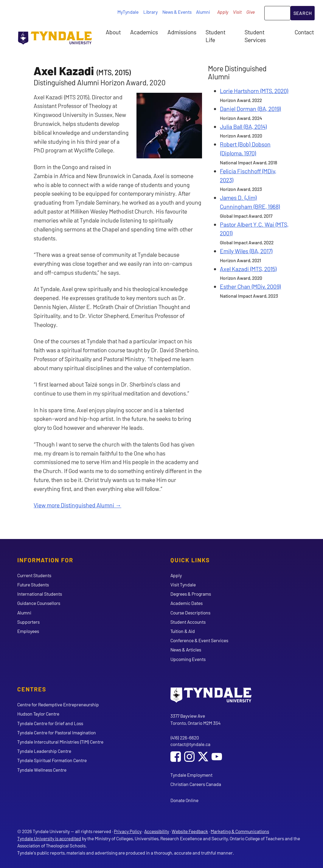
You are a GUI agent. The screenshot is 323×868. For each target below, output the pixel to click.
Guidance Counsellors (39, 603)
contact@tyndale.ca (190, 744)
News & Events (177, 12)
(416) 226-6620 (185, 738)
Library (150, 12)
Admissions (182, 32)
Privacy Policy (128, 831)
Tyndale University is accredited (49, 838)
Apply (223, 12)
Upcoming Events (188, 659)
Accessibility (157, 831)
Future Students (33, 584)
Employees (28, 631)
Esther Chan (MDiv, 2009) (250, 286)
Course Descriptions (190, 613)
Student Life (215, 36)
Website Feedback (190, 831)
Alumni (203, 12)
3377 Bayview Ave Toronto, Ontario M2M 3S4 (195, 719)
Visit (237, 12)
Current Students (34, 575)
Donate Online (184, 800)
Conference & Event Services (199, 640)
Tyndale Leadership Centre (44, 751)
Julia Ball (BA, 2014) (243, 126)
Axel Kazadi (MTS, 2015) (248, 269)
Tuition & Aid (183, 631)
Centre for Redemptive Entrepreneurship (58, 704)
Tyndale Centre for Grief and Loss (50, 723)
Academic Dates (187, 603)
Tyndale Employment (191, 775)
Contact (304, 32)
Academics (144, 32)
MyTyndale (128, 12)
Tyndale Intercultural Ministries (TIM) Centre (60, 742)
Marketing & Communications (240, 831)
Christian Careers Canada (196, 784)
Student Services (255, 36)
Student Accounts (188, 622)
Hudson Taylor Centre (38, 714)
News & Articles (186, 650)
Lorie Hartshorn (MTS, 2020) (254, 91)
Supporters (28, 622)
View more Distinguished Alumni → (77, 505)
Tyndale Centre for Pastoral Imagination (57, 732)
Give (251, 12)
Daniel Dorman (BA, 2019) (250, 109)
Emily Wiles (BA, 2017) (246, 251)
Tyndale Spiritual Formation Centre (52, 760)
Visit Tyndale (183, 584)
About (113, 32)
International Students (40, 594)
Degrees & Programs (191, 594)
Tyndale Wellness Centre (42, 770)
